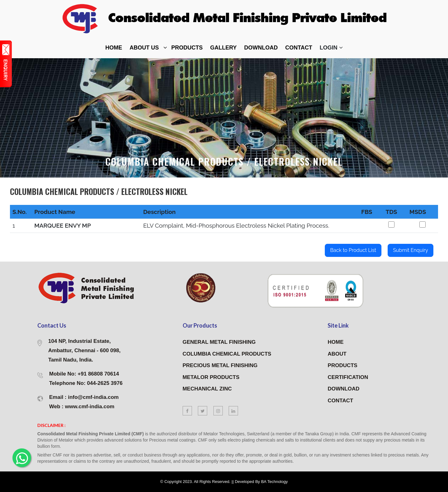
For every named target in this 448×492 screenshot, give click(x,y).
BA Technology (274, 482)
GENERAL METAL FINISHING (219, 342)
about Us (144, 48)
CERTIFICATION (348, 377)
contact (299, 48)
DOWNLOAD (261, 48)
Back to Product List (353, 250)
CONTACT (340, 401)
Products (187, 48)
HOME (336, 342)
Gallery (224, 48)
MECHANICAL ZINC (207, 389)
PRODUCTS (342, 365)
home (114, 48)
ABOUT (337, 354)
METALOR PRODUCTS (211, 377)
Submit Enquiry (411, 250)
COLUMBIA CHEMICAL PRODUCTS (227, 354)
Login (331, 48)
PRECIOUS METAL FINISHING (220, 365)
